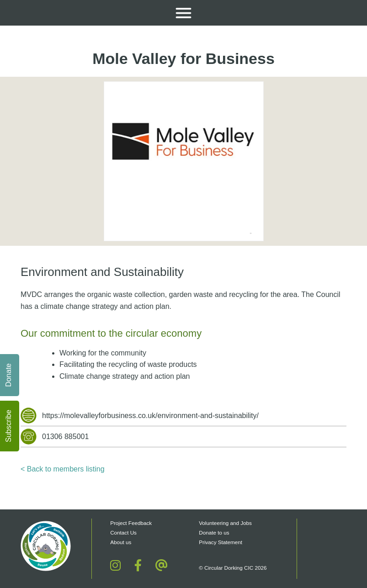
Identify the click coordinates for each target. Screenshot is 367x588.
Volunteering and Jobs (225, 523)
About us (121, 542)
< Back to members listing (63, 469)
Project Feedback (131, 523)
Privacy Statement (221, 542)
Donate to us (215, 532)
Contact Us (123, 532)
